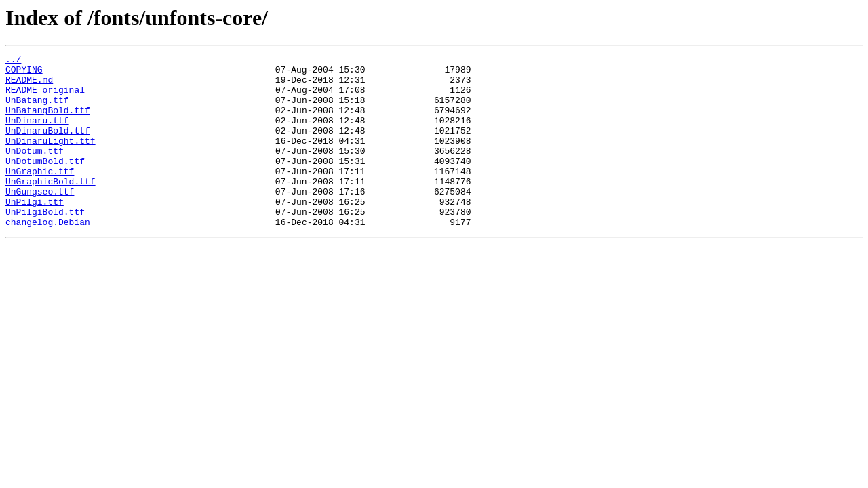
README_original (45, 98)
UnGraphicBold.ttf (51, 207)
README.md (29, 85)
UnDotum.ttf (35, 171)
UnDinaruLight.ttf (51, 159)
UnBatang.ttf (37, 110)
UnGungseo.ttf (40, 220)
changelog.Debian (48, 256)
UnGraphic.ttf (40, 195)
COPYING (24, 73)
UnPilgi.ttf (35, 232)
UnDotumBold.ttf (45, 183)
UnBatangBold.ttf (48, 122)
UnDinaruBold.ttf (48, 146)
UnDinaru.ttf (37, 134)
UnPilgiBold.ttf (45, 244)
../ (13, 61)
